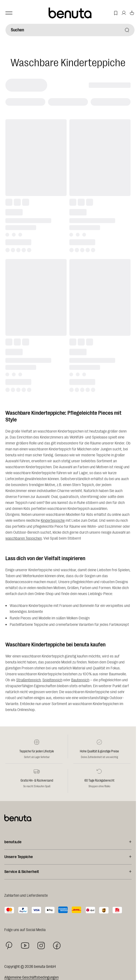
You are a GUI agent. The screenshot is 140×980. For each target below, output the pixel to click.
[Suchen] (70, 30)
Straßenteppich (28, 680)
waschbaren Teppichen (24, 538)
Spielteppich (52, 680)
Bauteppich (80, 680)
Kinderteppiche (53, 521)
